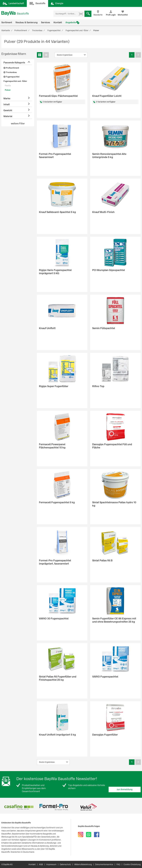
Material (8, 116)
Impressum (51, 864)
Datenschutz (65, 864)
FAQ (118, 864)
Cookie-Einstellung (132, 864)
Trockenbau (10, 72)
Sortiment (7, 22)
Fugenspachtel (11, 77)
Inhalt (7, 104)
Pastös (8, 86)
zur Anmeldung (125, 789)
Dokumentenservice (104, 864)
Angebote (71, 22)
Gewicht (8, 110)
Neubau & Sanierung (27, 22)
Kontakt (58, 22)
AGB (41, 864)
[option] (19, 807)
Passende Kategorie (14, 63)
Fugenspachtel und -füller (15, 81)
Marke (7, 99)
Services (46, 22)
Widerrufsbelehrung (83, 864)
